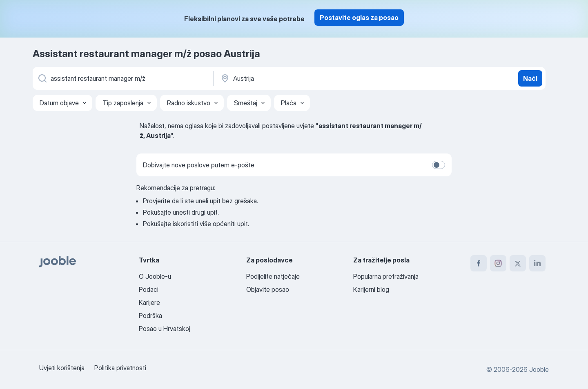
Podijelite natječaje (273, 276)
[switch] (439, 165)
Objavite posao (268, 289)
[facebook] (479, 263)
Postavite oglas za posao (359, 18)
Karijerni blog (371, 289)
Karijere (149, 302)
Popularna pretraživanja (386, 276)
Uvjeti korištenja (62, 368)
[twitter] (518, 263)
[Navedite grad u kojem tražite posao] (305, 78)
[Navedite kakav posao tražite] (122, 78)
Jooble (539, 369)
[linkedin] (537, 263)
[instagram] (498, 263)
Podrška (150, 316)
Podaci (149, 289)
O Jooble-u (155, 276)
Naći (530, 78)
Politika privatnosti (120, 368)
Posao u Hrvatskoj (165, 329)
